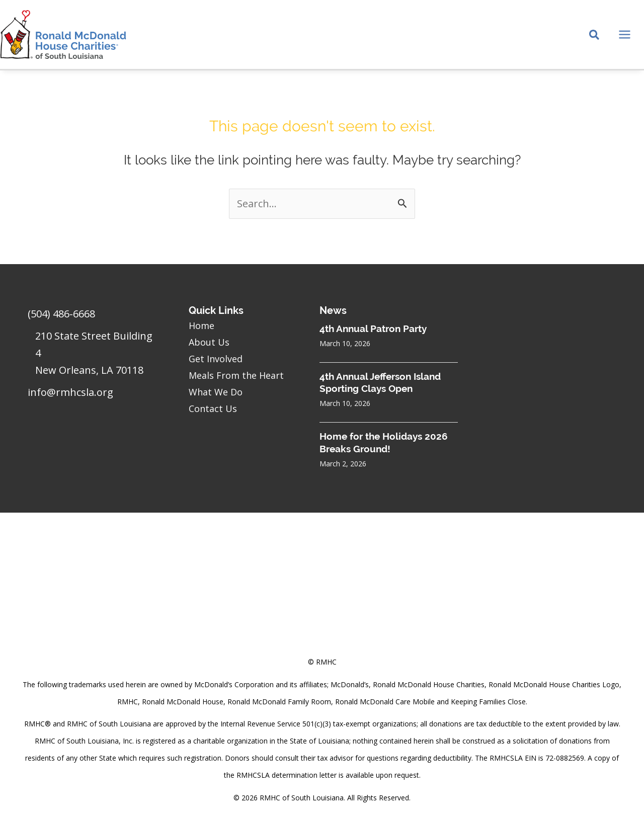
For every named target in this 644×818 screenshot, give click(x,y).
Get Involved (216, 359)
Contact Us (213, 408)
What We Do (216, 392)
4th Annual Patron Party (373, 329)
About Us (209, 342)
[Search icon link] (595, 36)
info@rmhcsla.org (70, 392)
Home (202, 325)
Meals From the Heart (236, 375)
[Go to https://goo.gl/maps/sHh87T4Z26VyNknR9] (94, 356)
